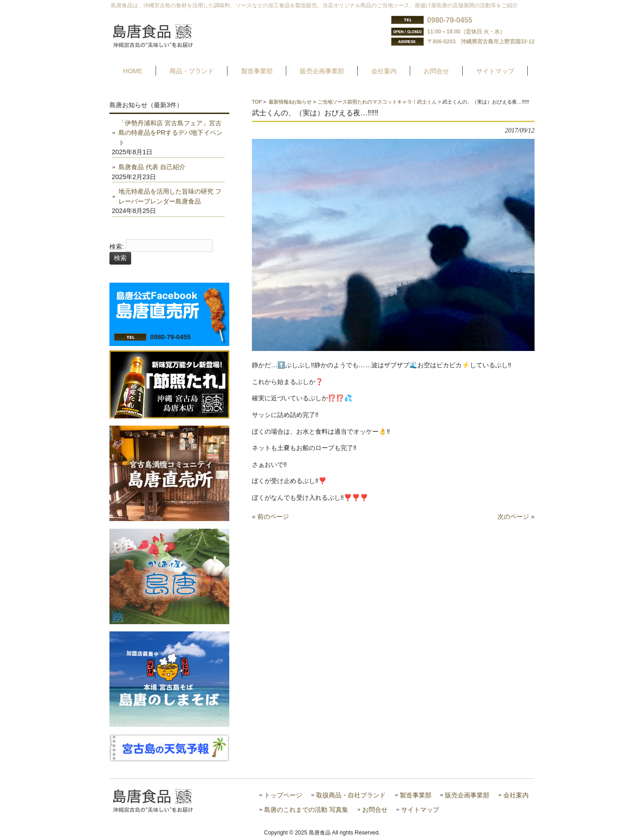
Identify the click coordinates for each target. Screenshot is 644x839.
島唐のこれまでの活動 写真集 (306, 810)
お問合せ (375, 810)
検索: (117, 246)
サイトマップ (420, 810)
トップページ (283, 795)
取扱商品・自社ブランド (351, 795)
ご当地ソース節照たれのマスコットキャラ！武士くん (377, 102)
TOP (257, 102)
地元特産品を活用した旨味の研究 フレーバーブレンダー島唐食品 (170, 196)
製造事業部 (416, 795)
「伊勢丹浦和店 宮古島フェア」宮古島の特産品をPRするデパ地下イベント (170, 133)
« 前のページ (270, 517)
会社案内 (516, 795)
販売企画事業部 (467, 795)
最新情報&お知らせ (290, 102)
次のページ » (516, 517)
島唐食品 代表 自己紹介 (152, 167)
